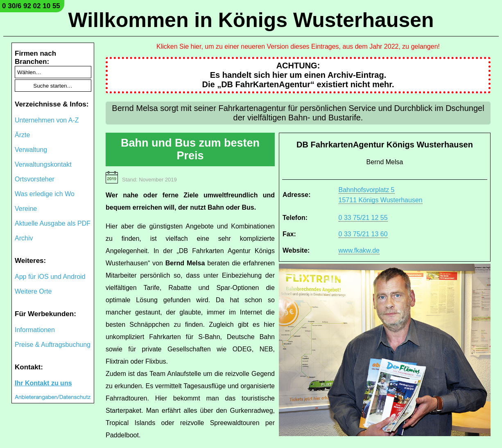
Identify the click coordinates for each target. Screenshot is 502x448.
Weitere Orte (33, 291)
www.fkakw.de (359, 250)
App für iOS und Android (50, 277)
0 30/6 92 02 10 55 (31, 6)
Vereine (26, 209)
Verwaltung (31, 150)
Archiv (24, 238)
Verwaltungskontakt (43, 164)
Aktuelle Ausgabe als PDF (53, 223)
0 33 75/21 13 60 (363, 234)
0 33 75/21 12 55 (363, 218)
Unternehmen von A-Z (47, 120)
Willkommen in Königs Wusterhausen (251, 20)
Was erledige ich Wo (45, 194)
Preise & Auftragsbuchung (53, 345)
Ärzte (22, 135)
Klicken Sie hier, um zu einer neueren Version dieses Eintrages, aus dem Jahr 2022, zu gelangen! (298, 46)
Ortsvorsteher (35, 179)
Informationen (35, 330)
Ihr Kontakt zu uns (43, 383)
